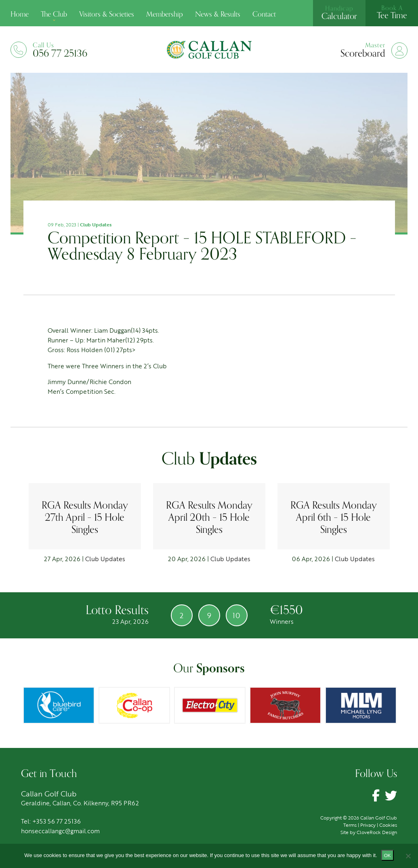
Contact (264, 14)
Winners (285, 621)
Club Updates (96, 224)
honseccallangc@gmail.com (60, 831)
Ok (388, 855)
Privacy (368, 825)
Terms (350, 825)
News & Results (218, 14)
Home (20, 14)
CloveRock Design (377, 832)
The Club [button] (54, 14)
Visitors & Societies (107, 14)
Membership (165, 14)
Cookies (388, 825)
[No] (408, 856)
